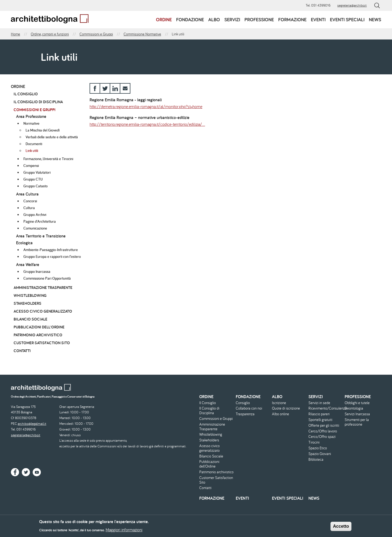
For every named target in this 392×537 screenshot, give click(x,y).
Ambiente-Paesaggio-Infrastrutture (51, 250)
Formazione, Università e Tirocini (48, 159)
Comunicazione (35, 228)
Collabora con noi (249, 408)
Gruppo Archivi (35, 215)
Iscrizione (279, 403)
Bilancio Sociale (30, 319)
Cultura (29, 208)
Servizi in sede (319, 403)
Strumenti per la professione (357, 422)
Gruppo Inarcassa (37, 271)
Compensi (31, 166)
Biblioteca (316, 460)
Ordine (164, 19)
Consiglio (243, 403)
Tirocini (314, 442)
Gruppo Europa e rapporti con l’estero (52, 257)
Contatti (22, 351)
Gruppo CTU (33, 179)
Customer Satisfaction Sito (42, 343)
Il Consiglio (26, 94)
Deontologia (354, 408)
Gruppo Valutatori (37, 172)
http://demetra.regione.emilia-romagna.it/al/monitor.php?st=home (146, 106)
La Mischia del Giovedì (43, 130)
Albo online (281, 414)
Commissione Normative (142, 34)
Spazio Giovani (320, 454)
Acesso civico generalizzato (43, 311)
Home (16, 34)
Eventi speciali (347, 19)
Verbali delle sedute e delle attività (52, 137)
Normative (31, 123)
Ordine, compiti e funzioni (50, 34)
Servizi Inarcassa (357, 414)
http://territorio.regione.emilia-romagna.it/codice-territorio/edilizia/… (147, 124)
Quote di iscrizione (286, 408)
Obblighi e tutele (357, 403)
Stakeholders (27, 303)
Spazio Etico (318, 448)
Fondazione (190, 19)
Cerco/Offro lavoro (323, 431)
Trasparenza (245, 414)
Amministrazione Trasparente (43, 287)
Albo (214, 19)
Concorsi (30, 201)
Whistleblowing (30, 295)
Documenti (34, 144)
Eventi (318, 19)
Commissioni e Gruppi (96, 34)
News (375, 19)
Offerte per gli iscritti (324, 425)
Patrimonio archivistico (38, 335)
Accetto (341, 528)
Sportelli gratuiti (320, 420)
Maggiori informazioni (124, 531)
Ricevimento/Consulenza (326, 408)
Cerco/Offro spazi (322, 437)
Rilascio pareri (319, 414)
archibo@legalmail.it (32, 424)
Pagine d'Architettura (40, 221)
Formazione (292, 19)
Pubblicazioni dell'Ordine (39, 327)
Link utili (32, 151)
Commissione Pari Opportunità (47, 278)
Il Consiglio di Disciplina (38, 102)
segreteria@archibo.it (352, 5)
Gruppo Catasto (36, 186)
